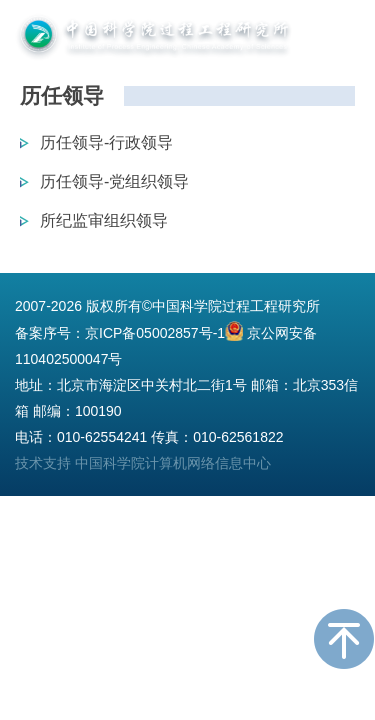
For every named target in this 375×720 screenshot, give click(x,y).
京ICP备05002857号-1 (155, 333)
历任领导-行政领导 (106, 142)
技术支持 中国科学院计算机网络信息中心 (143, 463)
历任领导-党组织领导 (114, 181)
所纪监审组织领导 (104, 220)
